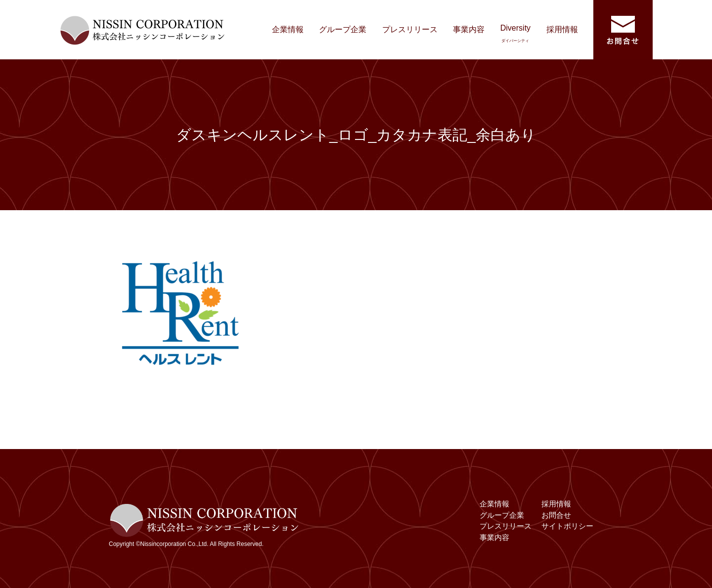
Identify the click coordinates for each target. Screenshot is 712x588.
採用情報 (562, 29)
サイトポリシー (567, 526)
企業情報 (288, 29)
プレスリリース (410, 29)
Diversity (515, 33)
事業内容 (469, 29)
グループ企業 (343, 29)
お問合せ (556, 515)
